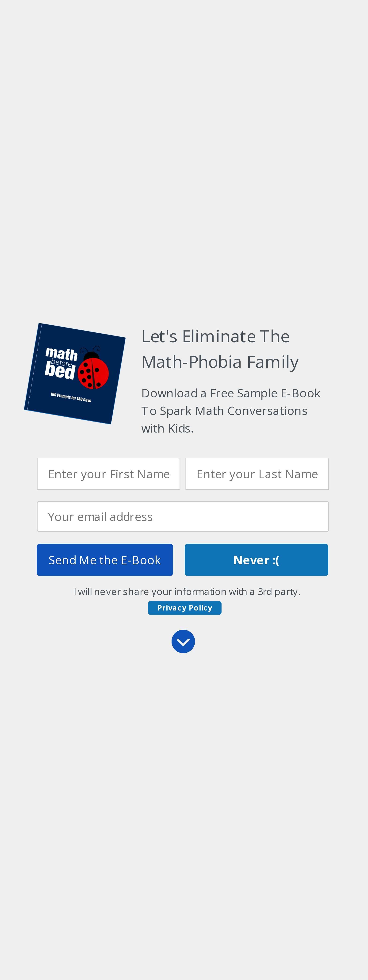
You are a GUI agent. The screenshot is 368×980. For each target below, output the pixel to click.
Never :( (257, 560)
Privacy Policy (185, 608)
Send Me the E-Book (105, 560)
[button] (235, 411)
